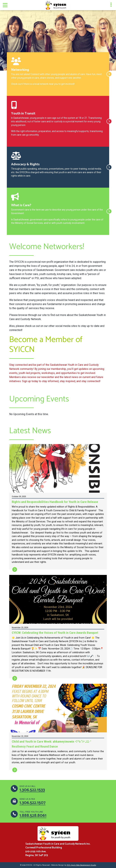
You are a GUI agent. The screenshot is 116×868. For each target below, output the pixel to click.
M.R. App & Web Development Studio (81, 865)
